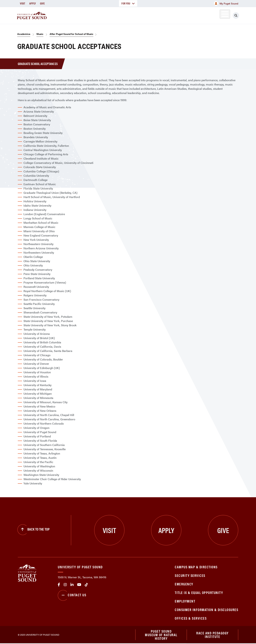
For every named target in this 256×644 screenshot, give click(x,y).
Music (40, 34)
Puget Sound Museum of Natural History (161, 635)
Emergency (184, 584)
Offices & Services (191, 618)
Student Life (170, 15)
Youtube (79, 585)
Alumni (216, 15)
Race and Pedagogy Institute (212, 635)
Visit (22, 3)
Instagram (65, 585)
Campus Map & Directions (196, 567)
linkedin (72, 585)
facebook (59, 585)
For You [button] (128, 3)
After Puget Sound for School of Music (71, 34)
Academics (115, 15)
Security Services (190, 575)
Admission (142, 15)
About (92, 15)
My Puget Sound (226, 3)
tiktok (86, 585)
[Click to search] (236, 15)
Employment (185, 601)
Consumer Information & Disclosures (206, 610)
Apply (33, 3)
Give (42, 3)
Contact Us (72, 595)
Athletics (197, 15)
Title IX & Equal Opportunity (199, 592)
